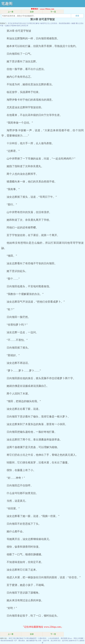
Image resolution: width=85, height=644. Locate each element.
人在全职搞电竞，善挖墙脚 (58, 638)
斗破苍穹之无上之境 (47, 23)
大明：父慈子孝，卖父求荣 (47, 641)
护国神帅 (14, 26)
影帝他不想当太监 (19, 23)
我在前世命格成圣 (7, 641)
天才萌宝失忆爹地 (33, 23)
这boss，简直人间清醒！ (76, 638)
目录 (32, 12)
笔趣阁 (7, 3)
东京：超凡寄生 (63, 641)
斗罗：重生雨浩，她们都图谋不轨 (26, 641)
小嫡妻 (73, 23)
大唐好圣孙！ (43, 638)
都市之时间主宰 (23, 26)
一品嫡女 (7, 26)
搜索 (77, 16)
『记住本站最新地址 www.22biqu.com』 (42, 627)
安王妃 (10, 23)
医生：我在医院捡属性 (62, 23)
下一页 (53, 12)
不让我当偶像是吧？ (30, 638)
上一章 (11, 12)
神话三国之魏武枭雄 (16, 638)
